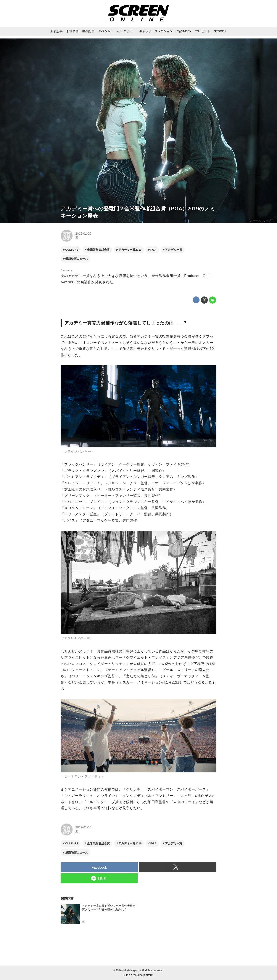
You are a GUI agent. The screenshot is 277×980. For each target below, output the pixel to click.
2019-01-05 (83, 234)
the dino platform (143, 975)
